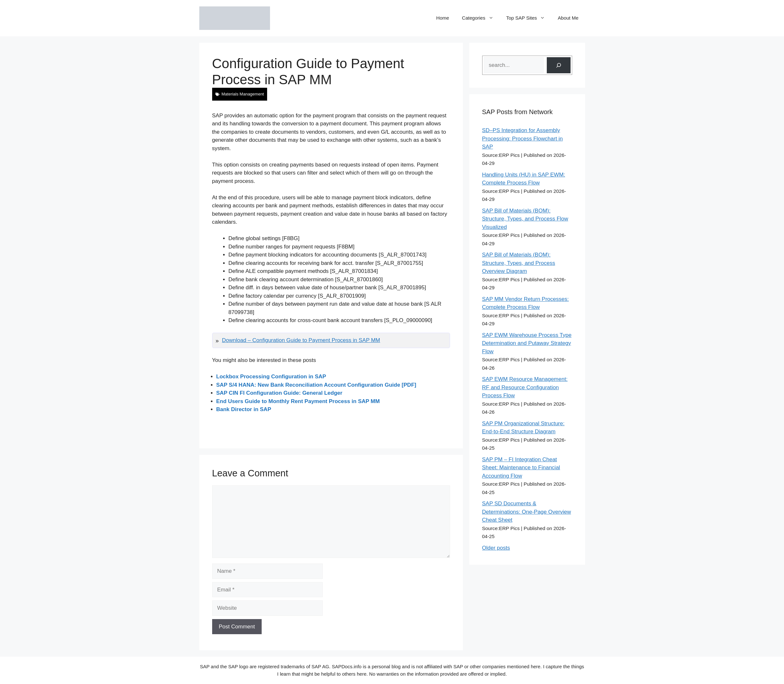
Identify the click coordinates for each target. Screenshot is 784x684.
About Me (568, 18)
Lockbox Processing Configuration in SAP (271, 377)
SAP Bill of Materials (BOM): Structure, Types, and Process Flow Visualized (525, 219)
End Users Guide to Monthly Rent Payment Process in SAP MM (298, 401)
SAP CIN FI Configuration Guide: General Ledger (279, 393)
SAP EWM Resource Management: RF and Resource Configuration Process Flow (525, 387)
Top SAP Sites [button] (529, 18)
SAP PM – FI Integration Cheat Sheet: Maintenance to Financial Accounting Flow (521, 468)
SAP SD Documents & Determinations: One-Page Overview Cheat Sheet (527, 512)
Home (443, 18)
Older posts (496, 548)
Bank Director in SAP (244, 409)
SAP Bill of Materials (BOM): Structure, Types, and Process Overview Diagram (519, 263)
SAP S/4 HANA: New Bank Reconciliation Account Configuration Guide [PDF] (316, 385)
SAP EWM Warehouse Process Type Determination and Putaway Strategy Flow (527, 343)
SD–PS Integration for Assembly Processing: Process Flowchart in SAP (523, 139)
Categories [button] (481, 18)
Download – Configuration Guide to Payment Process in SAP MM (301, 340)
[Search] (559, 65)
